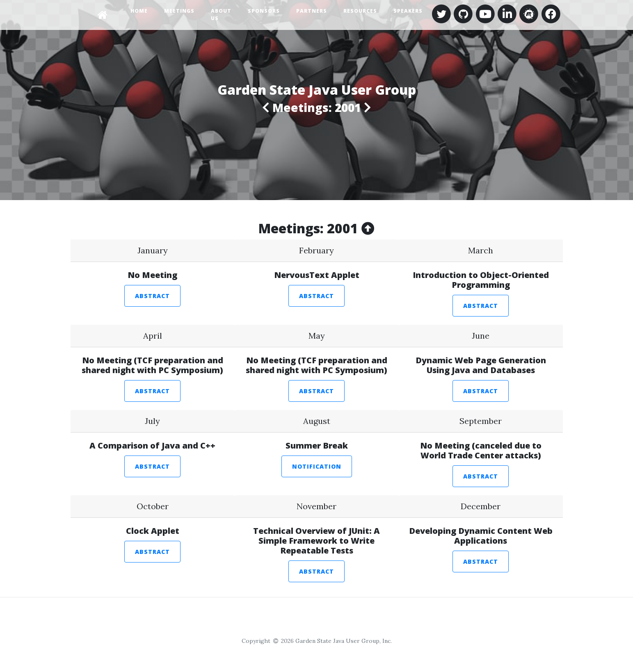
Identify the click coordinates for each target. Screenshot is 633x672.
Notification (317, 466)
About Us (221, 15)
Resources (360, 11)
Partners (312, 11)
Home (139, 11)
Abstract (152, 296)
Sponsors (264, 11)
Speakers (408, 11)
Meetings (179, 11)
